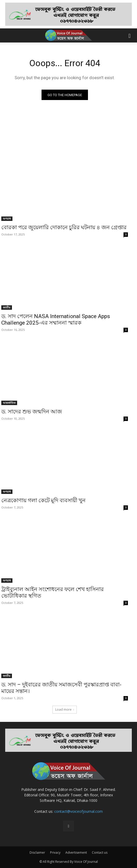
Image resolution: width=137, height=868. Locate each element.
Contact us (100, 853)
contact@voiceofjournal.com (78, 811)
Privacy (55, 853)
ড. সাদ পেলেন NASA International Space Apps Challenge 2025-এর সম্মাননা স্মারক (56, 320)
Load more (65, 709)
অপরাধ (7, 219)
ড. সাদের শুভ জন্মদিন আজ (32, 412)
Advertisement (76, 853)
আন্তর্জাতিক (9, 403)
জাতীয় (7, 307)
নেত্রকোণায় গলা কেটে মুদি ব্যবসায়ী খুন (43, 500)
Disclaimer (37, 853)
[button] (130, 35)
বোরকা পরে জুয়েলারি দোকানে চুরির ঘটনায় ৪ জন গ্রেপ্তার (64, 227)
